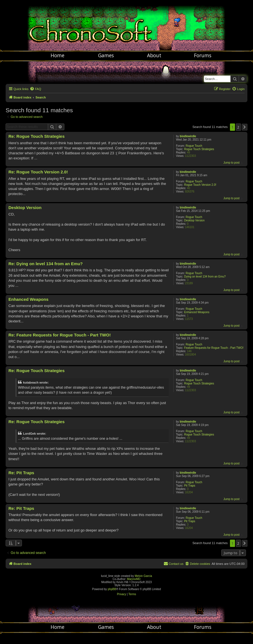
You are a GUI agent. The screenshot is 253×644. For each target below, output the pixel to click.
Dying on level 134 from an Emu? (205, 277)
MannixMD (134, 579)
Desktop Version (194, 220)
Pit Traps (190, 486)
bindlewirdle (188, 136)
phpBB (112, 589)
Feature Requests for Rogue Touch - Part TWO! (214, 348)
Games (106, 55)
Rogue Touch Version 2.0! (200, 185)
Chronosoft (126, 25)
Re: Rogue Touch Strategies (37, 136)
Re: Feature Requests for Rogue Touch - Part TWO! (60, 335)
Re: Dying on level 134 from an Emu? (46, 264)
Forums (203, 55)
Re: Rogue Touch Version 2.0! (38, 172)
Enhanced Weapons (197, 312)
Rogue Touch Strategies (199, 149)
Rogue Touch (194, 146)
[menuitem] (35, 89)
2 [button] (238, 127)
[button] (245, 127)
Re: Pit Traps (21, 473)
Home (57, 55)
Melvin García (143, 576)
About (154, 55)
